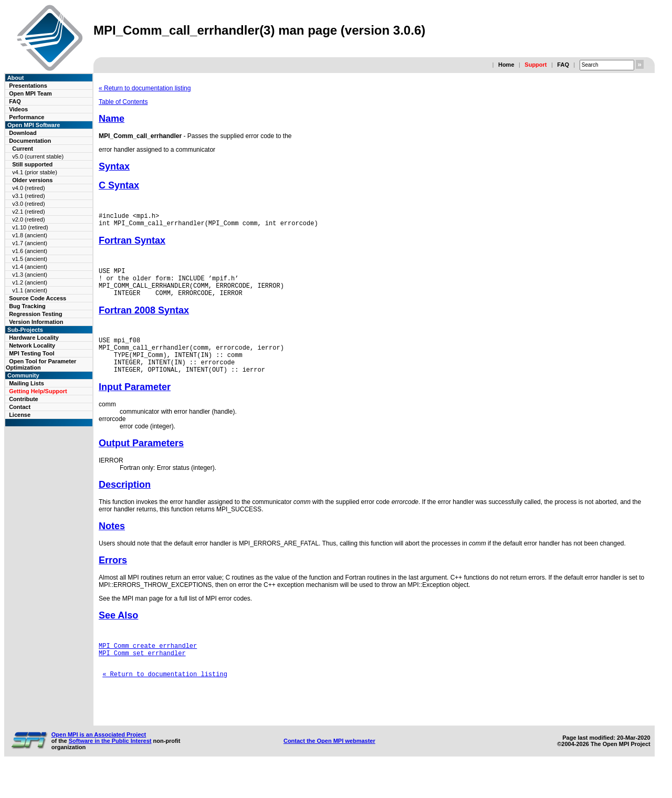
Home (506, 65)
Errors (113, 577)
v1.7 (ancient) (30, 243)
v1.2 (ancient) (30, 282)
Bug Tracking (27, 306)
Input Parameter (135, 404)
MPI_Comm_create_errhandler (148, 664)
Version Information (36, 322)
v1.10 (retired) (30, 227)
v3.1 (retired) (28, 196)
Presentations (28, 86)
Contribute (24, 399)
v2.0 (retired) (28, 219)
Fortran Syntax (132, 244)
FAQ (563, 65)
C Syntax (119, 185)
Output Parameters (141, 460)
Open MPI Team (30, 93)
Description (125, 502)
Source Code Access (38, 298)
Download (23, 133)
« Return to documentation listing (145, 88)
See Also (118, 633)
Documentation (30, 141)
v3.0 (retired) (28, 204)
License (20, 415)
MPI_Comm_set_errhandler (142, 673)
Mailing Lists (27, 383)
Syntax (114, 166)
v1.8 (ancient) (30, 235)
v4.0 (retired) (28, 188)
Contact (20, 407)
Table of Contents (123, 102)
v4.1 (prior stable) (35, 172)
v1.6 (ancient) (30, 251)
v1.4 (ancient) (30, 267)
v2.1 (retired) (28, 212)
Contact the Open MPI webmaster (329, 771)
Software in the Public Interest (110, 771)
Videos (18, 109)
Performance (27, 117)
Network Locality (32, 345)
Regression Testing (35, 314)
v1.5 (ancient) (30, 259)
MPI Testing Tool (31, 353)
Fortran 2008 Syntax (144, 320)
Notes (112, 543)
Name (112, 119)
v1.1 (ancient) (30, 290)
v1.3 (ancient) (30, 275)
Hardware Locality (34, 338)
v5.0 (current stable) (38, 156)
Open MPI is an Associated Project (99, 764)
